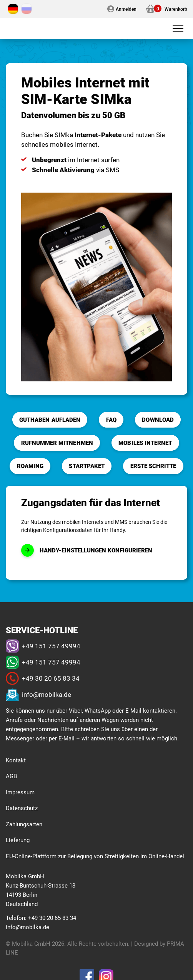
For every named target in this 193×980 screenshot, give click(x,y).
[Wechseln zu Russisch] (27, 9)
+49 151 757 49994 (51, 646)
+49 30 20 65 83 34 (51, 678)
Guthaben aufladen (50, 420)
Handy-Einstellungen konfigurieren (96, 550)
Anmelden (126, 9)
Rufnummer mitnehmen (57, 443)
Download (158, 420)
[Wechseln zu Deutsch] (13, 9)
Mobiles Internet (145, 443)
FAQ (111, 420)
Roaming (30, 466)
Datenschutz (22, 808)
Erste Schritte (153, 466)
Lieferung (18, 840)
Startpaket (87, 466)
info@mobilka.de (47, 694)
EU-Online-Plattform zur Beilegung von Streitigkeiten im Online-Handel (95, 856)
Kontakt (16, 760)
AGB (11, 776)
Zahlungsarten (24, 824)
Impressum (20, 792)
